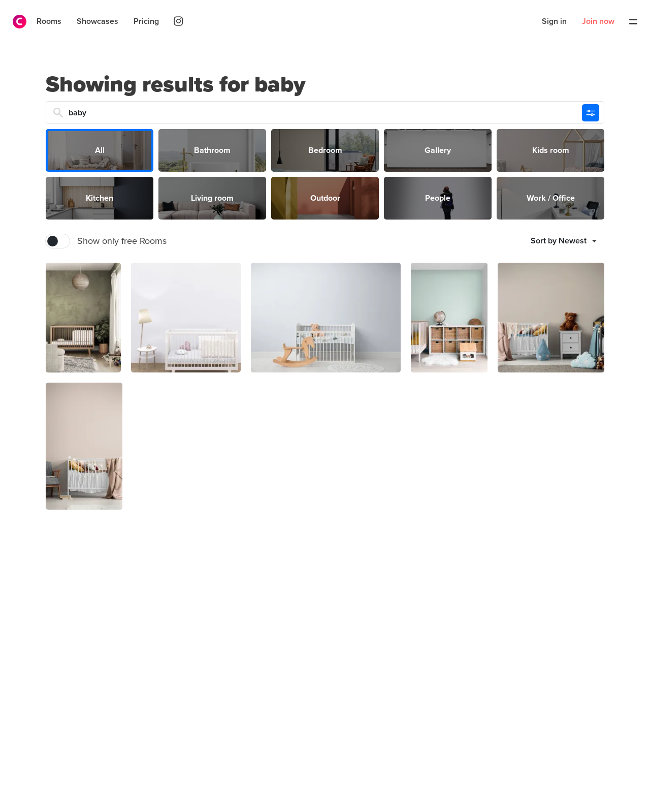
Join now (598, 21)
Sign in (554, 21)
